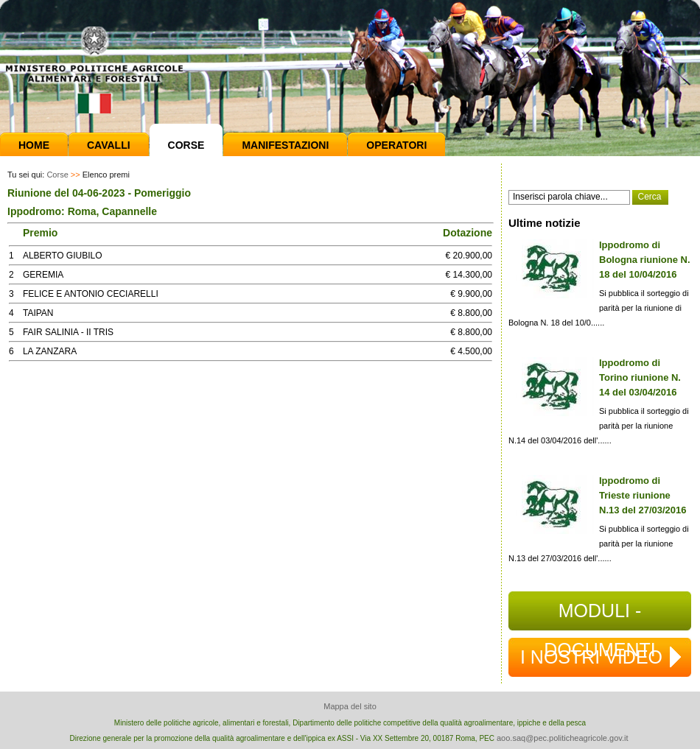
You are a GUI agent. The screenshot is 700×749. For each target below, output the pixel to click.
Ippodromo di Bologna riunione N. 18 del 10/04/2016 (645, 260)
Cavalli (109, 145)
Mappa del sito (350, 706)
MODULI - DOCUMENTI (599, 615)
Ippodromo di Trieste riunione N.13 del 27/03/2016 (643, 495)
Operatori (396, 145)
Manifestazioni (285, 145)
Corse (186, 145)
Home (34, 145)
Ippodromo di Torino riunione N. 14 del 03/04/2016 (640, 377)
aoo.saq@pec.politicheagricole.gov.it (563, 738)
